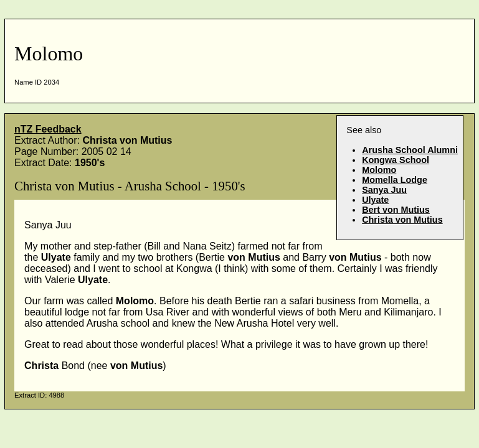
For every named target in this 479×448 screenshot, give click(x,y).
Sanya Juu (384, 190)
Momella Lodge (395, 180)
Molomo (379, 170)
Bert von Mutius (396, 210)
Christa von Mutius (402, 220)
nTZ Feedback (48, 129)
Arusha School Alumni (410, 150)
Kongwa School (396, 160)
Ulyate (375, 200)
